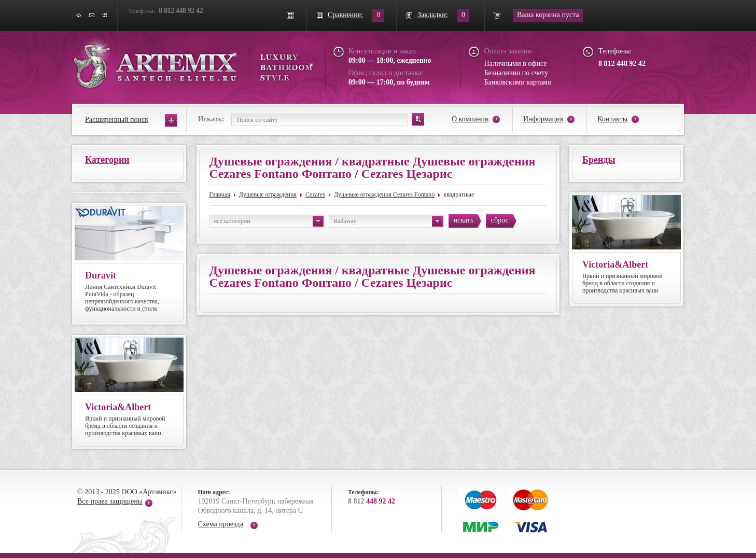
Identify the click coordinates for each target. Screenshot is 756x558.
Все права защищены (110, 501)
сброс (500, 220)
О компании (470, 119)
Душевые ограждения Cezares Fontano (384, 194)
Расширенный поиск (117, 120)
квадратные (459, 194)
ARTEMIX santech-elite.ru (193, 63)
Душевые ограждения (268, 194)
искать (464, 220)
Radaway (388, 221)
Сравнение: (345, 15)
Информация (543, 119)
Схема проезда (221, 524)
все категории (269, 221)
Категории (107, 160)
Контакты (612, 119)
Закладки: (433, 15)
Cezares (315, 194)
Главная (220, 194)
